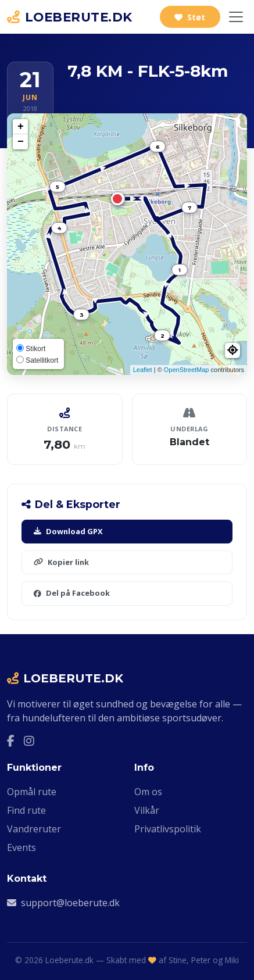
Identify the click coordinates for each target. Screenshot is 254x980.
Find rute (26, 810)
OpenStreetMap (187, 370)
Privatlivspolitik (168, 829)
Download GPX (68, 531)
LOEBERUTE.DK (70, 17)
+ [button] (21, 127)
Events (22, 847)
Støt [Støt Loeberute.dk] (190, 17)
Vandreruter (34, 829)
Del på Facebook (72, 593)
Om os (148, 792)
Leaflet (143, 370)
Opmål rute (32, 792)
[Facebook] (11, 741)
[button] (232, 350)
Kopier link (61, 562)
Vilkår (147, 810)
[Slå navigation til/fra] (236, 17)
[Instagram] (29, 741)
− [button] (21, 142)
